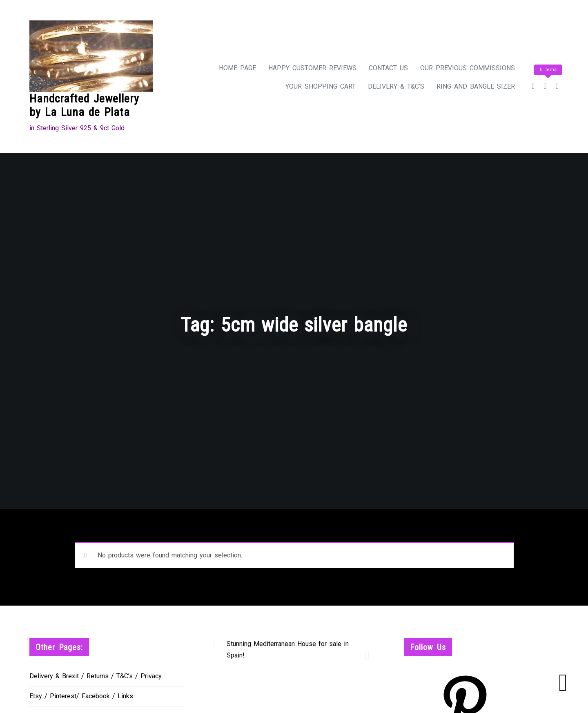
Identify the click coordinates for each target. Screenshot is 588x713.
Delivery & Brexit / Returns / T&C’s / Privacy (96, 676)
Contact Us (388, 68)
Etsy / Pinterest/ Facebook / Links (81, 696)
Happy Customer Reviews (312, 68)
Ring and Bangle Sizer (476, 86)
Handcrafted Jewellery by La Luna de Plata (84, 106)
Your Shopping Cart (321, 86)
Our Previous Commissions (468, 68)
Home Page (237, 68)
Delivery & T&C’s (396, 86)
